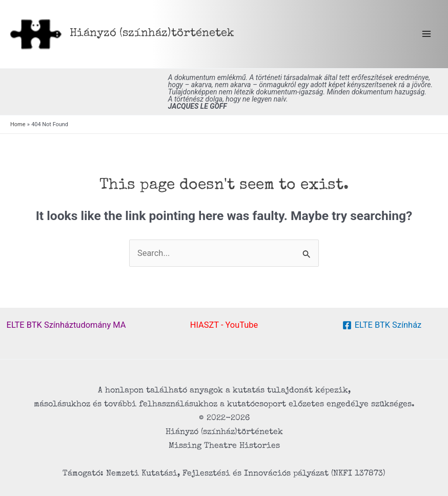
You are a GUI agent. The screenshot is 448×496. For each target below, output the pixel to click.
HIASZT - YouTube (224, 325)
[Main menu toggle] (426, 34)
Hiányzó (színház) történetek (152, 34)
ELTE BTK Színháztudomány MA (66, 325)
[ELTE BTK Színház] (382, 325)
